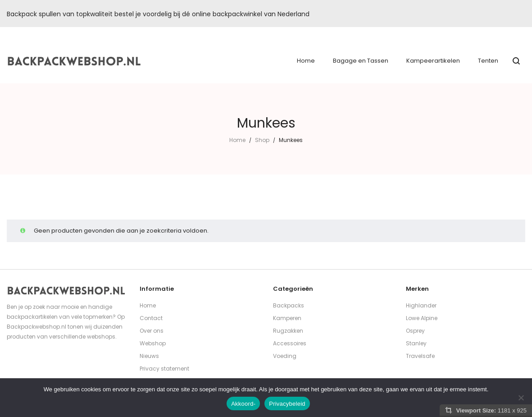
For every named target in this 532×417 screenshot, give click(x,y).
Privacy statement (164, 369)
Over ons (152, 331)
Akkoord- (243, 404)
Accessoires (290, 343)
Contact (151, 318)
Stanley (416, 343)
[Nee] (521, 398)
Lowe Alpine (422, 318)
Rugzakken (288, 331)
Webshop (153, 343)
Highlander (421, 305)
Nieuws (149, 356)
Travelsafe (420, 356)
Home (237, 140)
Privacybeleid (287, 404)
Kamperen (287, 318)
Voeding (285, 356)
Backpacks (289, 305)
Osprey (415, 331)
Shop (262, 140)
